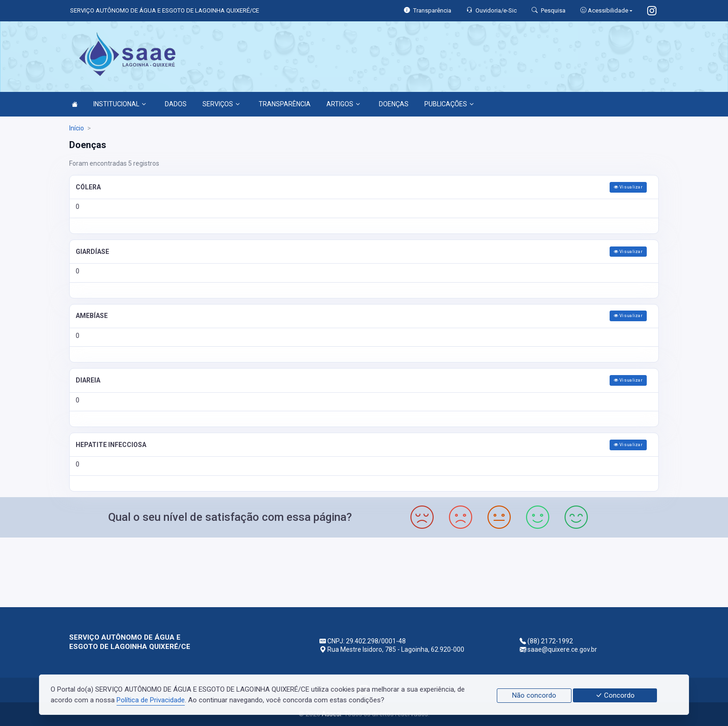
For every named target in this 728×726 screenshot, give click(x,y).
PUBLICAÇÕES (449, 104)
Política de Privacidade (151, 700)
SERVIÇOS (221, 104)
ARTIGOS (343, 104)
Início (77, 128)
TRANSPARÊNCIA (285, 104)
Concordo (615, 695)
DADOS (176, 104)
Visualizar (628, 187)
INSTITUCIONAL (120, 104)
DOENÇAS (394, 104)
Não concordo (534, 695)
